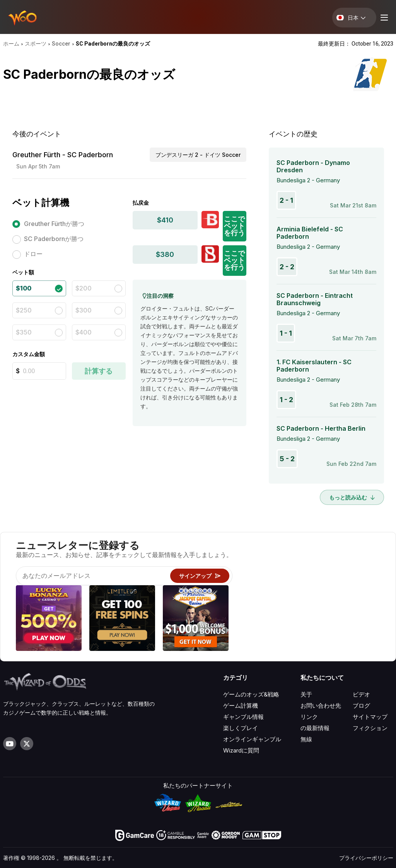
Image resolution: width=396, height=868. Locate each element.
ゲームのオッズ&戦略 (251, 694)
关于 (306, 694)
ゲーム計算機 (241, 706)
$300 (84, 310)
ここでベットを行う (234, 226)
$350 (24, 332)
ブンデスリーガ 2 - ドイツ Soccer (198, 155)
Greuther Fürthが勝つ (54, 224)
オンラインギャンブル (252, 739)
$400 (84, 332)
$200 (84, 288)
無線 (306, 739)
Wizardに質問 (241, 750)
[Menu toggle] (383, 18)
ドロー (33, 254)
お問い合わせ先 (321, 706)
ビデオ (361, 694)
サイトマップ (370, 717)
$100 (24, 288)
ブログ (361, 706)
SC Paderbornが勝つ (54, 239)
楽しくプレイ (241, 728)
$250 (24, 310)
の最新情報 (315, 728)
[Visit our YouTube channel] (10, 744)
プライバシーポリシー (366, 858)
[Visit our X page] (27, 744)
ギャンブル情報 (243, 717)
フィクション (370, 728)
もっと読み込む (352, 497)
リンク (309, 717)
